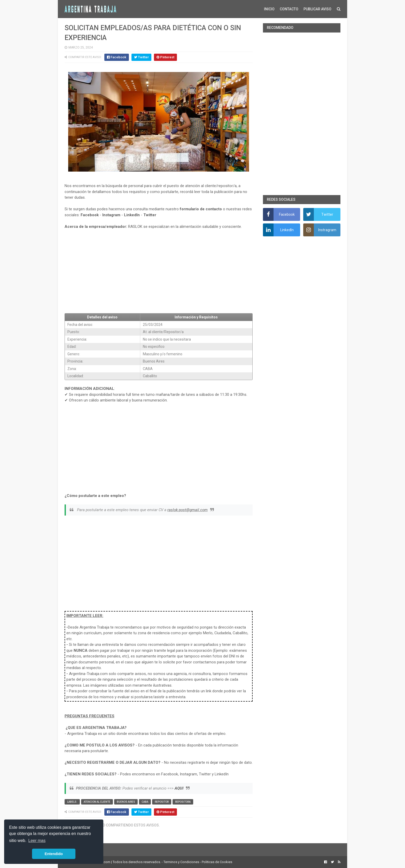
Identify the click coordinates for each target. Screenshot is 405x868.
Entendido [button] (54, 854)
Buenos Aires (126, 802)
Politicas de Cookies (217, 862)
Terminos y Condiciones (181, 862)
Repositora (183, 802)
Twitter (150, 215)
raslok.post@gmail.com (188, 510)
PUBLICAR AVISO (317, 9)
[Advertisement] (159, 271)
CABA (145, 802)
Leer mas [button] (37, 841)
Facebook (90, 215)
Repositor (162, 802)
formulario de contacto (201, 209)
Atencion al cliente (97, 802)
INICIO (269, 9)
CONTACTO (289, 9)
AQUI (179, 788)
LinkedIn (132, 215)
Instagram (111, 215)
